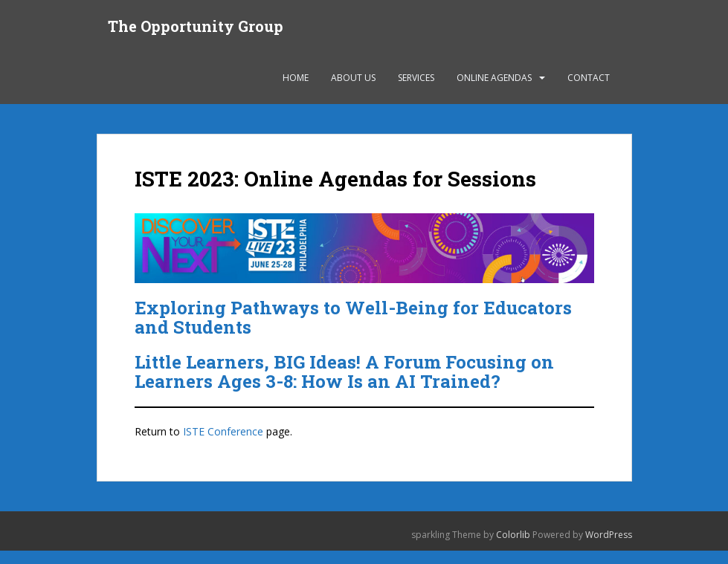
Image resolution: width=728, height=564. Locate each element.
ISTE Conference (223, 431)
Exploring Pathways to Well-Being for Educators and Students (353, 317)
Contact (589, 78)
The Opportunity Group (196, 26)
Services (416, 78)
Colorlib (513, 535)
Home (296, 78)
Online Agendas (494, 78)
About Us (353, 78)
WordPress (609, 535)
